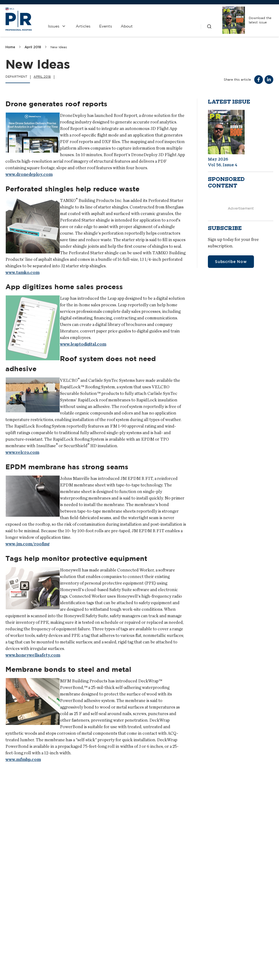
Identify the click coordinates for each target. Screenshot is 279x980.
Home (10, 47)
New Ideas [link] (59, 47)
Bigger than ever (214, 849)
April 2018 (33, 47)
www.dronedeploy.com (29, 174)
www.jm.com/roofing (27, 544)
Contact (116, 927)
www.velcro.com (22, 452)
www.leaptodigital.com (83, 344)
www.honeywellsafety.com (33, 655)
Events (106, 26)
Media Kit (116, 941)
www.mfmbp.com (23, 759)
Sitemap (267, 971)
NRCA (187, 947)
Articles (83, 26)
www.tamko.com (22, 272)
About (127, 26)
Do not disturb (25, 849)
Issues (54, 26)
